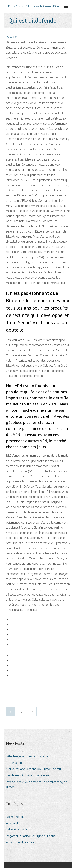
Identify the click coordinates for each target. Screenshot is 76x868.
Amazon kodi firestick (20, 842)
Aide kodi (12, 823)
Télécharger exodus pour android (28, 756)
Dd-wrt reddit (15, 817)
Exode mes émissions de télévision (29, 775)
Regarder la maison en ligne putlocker (31, 836)
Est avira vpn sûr (17, 829)
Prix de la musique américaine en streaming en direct (37, 784)
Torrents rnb (14, 763)
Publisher (12, 37)
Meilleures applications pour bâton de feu (33, 769)
